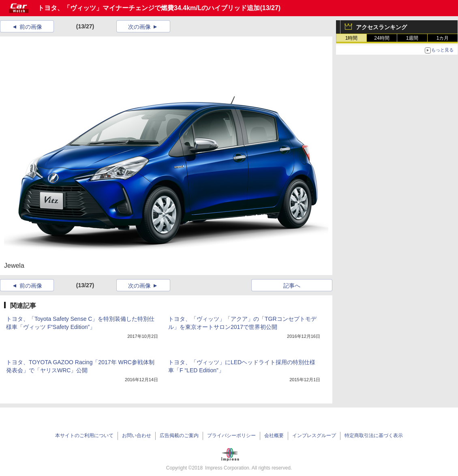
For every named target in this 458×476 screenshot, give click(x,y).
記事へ (292, 286)
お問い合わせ (137, 435)
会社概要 (274, 435)
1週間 (412, 38)
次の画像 (139, 27)
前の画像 (31, 27)
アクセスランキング (381, 27)
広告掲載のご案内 (179, 435)
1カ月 (443, 38)
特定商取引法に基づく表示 (374, 435)
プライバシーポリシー (231, 435)
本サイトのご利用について (84, 435)
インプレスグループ (314, 435)
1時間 (352, 38)
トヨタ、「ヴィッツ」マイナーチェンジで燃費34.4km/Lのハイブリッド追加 (149, 8)
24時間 (382, 38)
